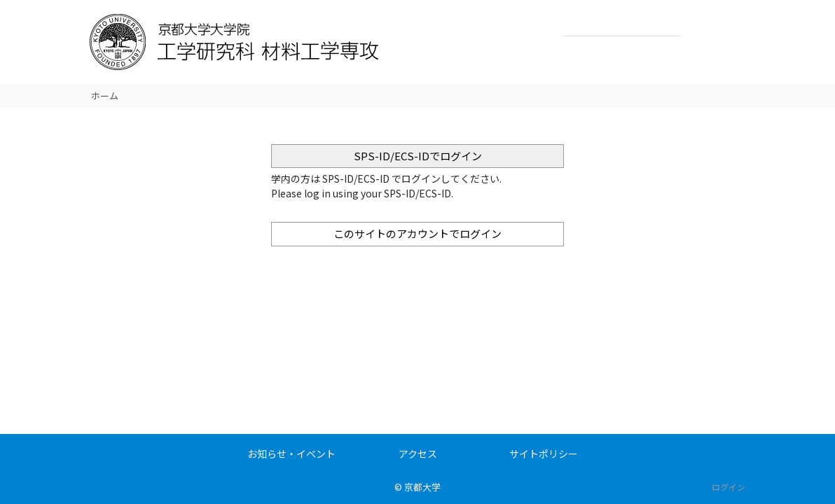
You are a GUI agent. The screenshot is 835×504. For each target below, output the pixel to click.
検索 (695, 25)
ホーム (105, 96)
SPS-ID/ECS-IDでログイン (418, 156)
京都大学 (422, 487)
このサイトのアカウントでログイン (417, 233)
